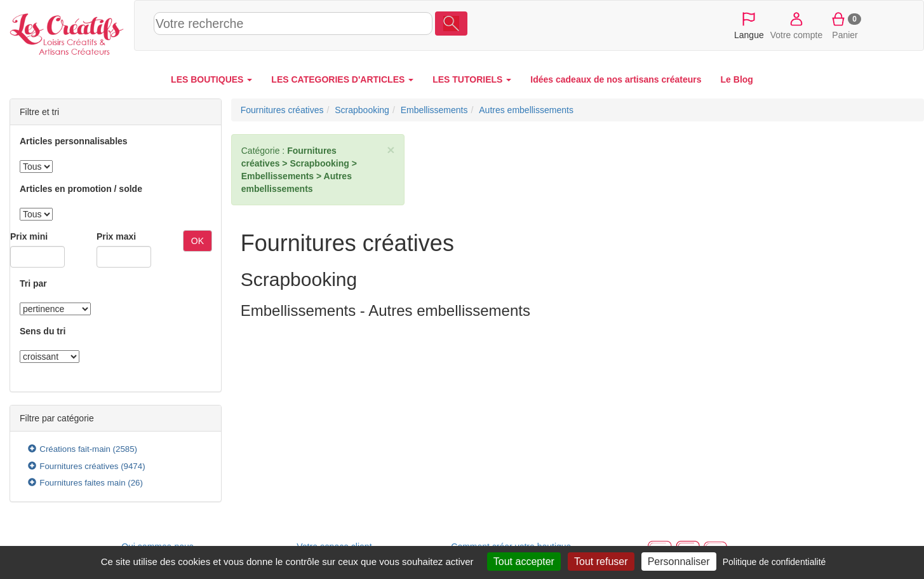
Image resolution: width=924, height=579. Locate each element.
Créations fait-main (75, 449)
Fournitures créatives (79, 466)
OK (198, 241)
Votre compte (797, 25)
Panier (845, 25)
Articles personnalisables (74, 141)
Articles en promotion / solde (81, 189)
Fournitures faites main (82, 483)
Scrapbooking (362, 110)
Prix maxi (116, 236)
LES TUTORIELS (472, 79)
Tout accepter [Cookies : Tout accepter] (524, 562)
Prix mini (29, 236)
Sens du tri (43, 331)
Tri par (33, 283)
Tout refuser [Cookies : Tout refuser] (601, 562)
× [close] (391, 150)
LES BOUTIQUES (211, 79)
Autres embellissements (526, 110)
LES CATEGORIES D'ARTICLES (342, 79)
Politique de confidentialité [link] (774, 562)
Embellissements (434, 110)
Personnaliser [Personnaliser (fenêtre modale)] (679, 562)
